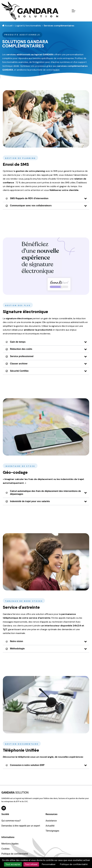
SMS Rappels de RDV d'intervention (27, 198)
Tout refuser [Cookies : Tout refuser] (31, 864)
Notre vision (14, 641)
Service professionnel (20, 356)
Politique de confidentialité (15, 854)
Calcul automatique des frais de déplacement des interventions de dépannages (43, 493)
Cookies (5, 849)
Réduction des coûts (19, 349)
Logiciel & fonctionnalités (28, 26)
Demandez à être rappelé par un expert (21, 826)
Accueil (7, 26)
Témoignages (52, 831)
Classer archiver (17, 364)
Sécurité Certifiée (17, 371)
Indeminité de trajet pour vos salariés (28, 501)
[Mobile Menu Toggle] (74, 11)
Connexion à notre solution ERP (25, 765)
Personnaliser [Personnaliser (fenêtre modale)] (49, 864)
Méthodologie (15, 649)
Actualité (50, 826)
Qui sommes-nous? (11, 821)
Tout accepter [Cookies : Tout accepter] (13, 864)
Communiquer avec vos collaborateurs (29, 206)
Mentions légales (10, 844)
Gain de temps (16, 342)
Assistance (51, 821)
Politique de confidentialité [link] (74, 864)
